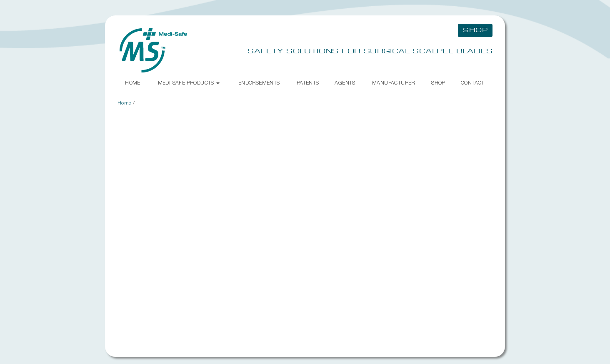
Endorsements (259, 83)
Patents (308, 83)
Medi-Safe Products (189, 83)
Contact (473, 83)
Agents (345, 83)
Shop (438, 83)
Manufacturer (394, 83)
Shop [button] (475, 30)
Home (133, 83)
